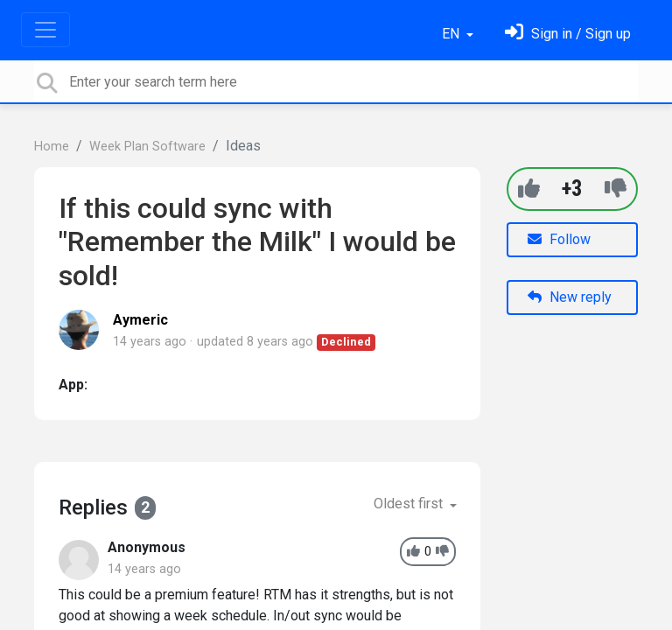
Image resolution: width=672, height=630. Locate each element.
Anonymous (147, 547)
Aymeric (140, 320)
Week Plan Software (147, 147)
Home (52, 147)
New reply (570, 297)
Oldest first (410, 504)
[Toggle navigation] (45, 30)
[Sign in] (568, 34)
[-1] (616, 189)
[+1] (529, 189)
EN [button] (452, 34)
